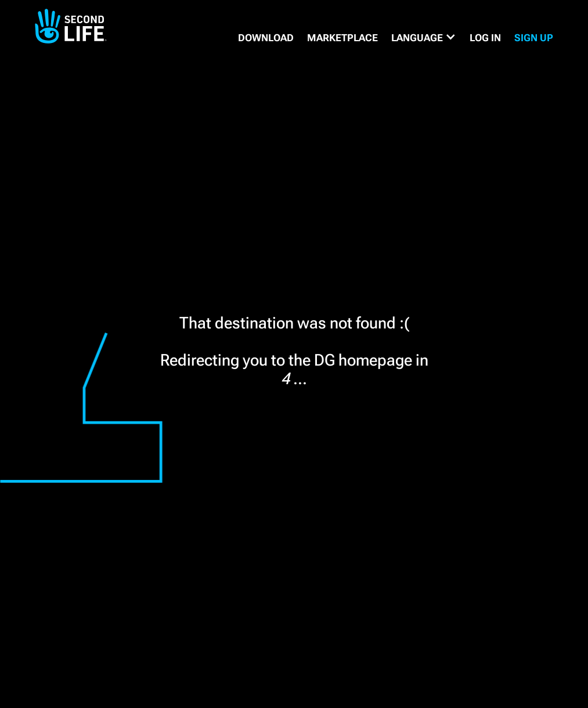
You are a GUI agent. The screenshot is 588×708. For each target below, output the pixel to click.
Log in (485, 38)
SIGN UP (534, 38)
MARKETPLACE (342, 38)
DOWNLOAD (266, 38)
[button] (424, 38)
